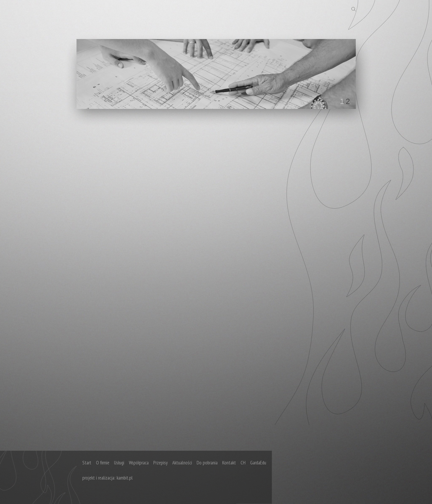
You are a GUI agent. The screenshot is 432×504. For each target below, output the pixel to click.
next (339, 73)
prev (93, 73)
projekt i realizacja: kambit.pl (107, 478)
